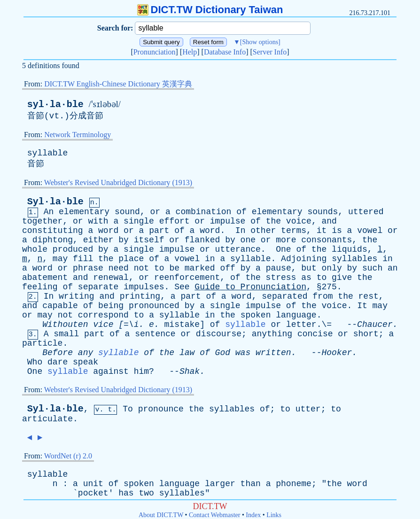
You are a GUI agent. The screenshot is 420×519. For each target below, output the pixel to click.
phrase (88, 268)
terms (294, 231)
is (337, 231)
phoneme (294, 484)
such (372, 268)
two (146, 493)
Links (274, 515)
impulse (228, 221)
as (306, 278)
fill (83, 259)
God (223, 353)
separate (98, 287)
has (126, 493)
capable (60, 306)
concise (315, 334)
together (42, 221)
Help (190, 52)
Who (35, 362)
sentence (155, 334)
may (60, 259)
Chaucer (375, 325)
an (393, 268)
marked (200, 268)
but (309, 268)
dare (58, 362)
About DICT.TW (161, 515)
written (273, 353)
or (156, 212)
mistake (182, 325)
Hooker (337, 353)
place (131, 259)
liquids (350, 249)
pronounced (154, 306)
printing (140, 296)
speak (86, 362)
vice (103, 325)
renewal (111, 278)
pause (279, 268)
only (332, 268)
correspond (103, 315)
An (49, 212)
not (141, 268)
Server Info (270, 52)
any (86, 353)
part (159, 231)
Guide (207, 287)
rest (369, 296)
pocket (93, 493)
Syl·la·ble (55, 202)
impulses (144, 287)
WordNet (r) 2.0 (68, 456)
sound (127, 212)
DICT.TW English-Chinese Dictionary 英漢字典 (118, 84)
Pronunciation (155, 52)
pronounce (161, 409)
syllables (354, 259)
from (323, 296)
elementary (84, 212)
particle (42, 343)
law (187, 353)
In (241, 231)
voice (299, 221)
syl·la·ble (55, 105)
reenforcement (187, 278)
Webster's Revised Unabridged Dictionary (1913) (118, 182)
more (286, 240)
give (342, 278)
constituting (53, 231)
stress (281, 278)
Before (58, 353)
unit (93, 484)
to (159, 268)
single (139, 221)
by (124, 240)
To (128, 409)
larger (220, 484)
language (296, 315)
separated (284, 296)
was (243, 353)
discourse (219, 334)
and (329, 221)
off (227, 268)
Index (253, 515)
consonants (327, 240)
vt (54, 116)
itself (149, 240)
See (182, 287)
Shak (190, 372)
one (248, 240)
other (263, 231)
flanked (202, 240)
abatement (45, 278)
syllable (47, 153)
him (141, 372)
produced (73, 249)
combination (204, 212)
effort (175, 221)
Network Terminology (78, 135)
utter (308, 409)
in (210, 259)
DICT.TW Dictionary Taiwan (210, 10)
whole (35, 249)
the (273, 221)
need (119, 268)
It (362, 306)
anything (272, 334)
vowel (370, 231)
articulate (47, 419)
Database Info (225, 52)
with (98, 221)
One (283, 249)
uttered (366, 212)
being (111, 306)
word (108, 231)
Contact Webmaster (214, 515)
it (322, 231)
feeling (40, 287)
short (366, 334)
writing (77, 296)
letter (301, 325)
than (251, 484)
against (111, 372)
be (174, 268)
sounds (323, 212)
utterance (238, 249)
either (98, 240)
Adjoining (304, 259)
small (66, 334)
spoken (256, 315)
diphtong (53, 240)
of (241, 212)
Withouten (65, 325)
